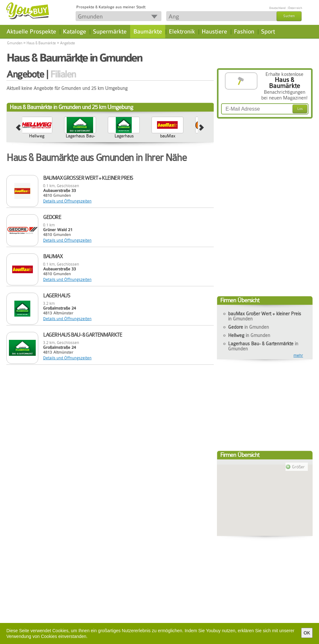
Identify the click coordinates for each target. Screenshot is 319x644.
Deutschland (277, 8)
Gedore (25, 136)
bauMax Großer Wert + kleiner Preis (265, 316)
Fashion (244, 32)
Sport (268, 32)
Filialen (63, 74)
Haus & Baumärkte (41, 43)
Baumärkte (148, 32)
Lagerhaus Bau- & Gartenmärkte (113, 138)
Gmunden (15, 43)
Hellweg (69, 136)
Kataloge (74, 32)
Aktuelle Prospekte (31, 32)
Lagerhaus (156, 136)
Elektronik (182, 32)
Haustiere (214, 32)
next (202, 128)
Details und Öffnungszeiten (67, 201)
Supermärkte (110, 32)
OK (307, 633)
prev (18, 128)
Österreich (295, 8)
